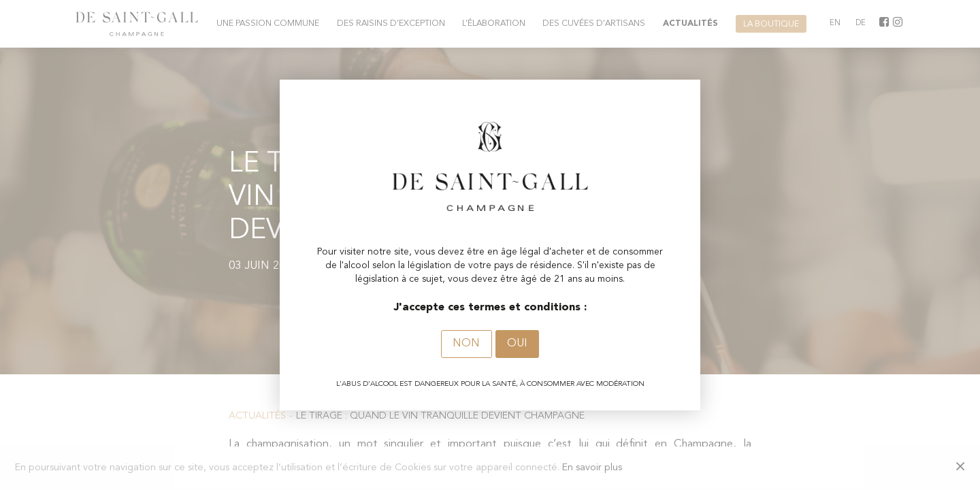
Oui (517, 344)
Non (466, 344)
